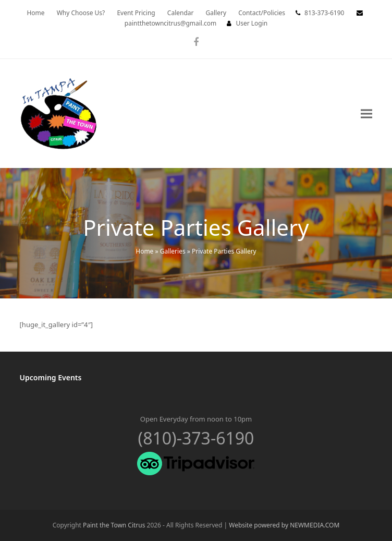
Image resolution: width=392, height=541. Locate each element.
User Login (252, 23)
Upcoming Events (51, 377)
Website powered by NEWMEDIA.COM (284, 525)
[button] (366, 113)
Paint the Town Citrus (114, 525)
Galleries (173, 251)
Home (144, 251)
